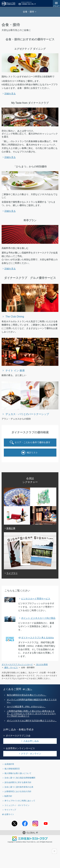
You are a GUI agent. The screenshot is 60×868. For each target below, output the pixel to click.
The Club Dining (15, 316)
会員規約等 (9, 764)
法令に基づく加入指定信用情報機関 (20, 778)
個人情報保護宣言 (12, 769)
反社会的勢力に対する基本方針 (18, 782)
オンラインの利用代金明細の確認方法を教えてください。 (32, 701)
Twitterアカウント (14, 824)
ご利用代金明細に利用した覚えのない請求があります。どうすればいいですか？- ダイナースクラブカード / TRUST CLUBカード (31, 714)
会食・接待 (28, 12)
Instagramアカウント (35, 824)
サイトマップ (10, 810)
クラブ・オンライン (31, 754)
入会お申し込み (31, 741)
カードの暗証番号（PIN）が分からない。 (26, 707)
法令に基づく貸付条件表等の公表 (19, 787)
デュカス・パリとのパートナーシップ (27, 414)
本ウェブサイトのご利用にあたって (20, 801)
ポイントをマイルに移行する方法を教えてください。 (32, 721)
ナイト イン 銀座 (15, 370)
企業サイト (9, 814)
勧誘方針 (8, 796)
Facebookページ (25, 824)
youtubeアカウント (46, 824)
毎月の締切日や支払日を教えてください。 (27, 695)
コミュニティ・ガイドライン (17, 805)
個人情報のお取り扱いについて (18, 773)
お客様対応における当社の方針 (18, 791)
